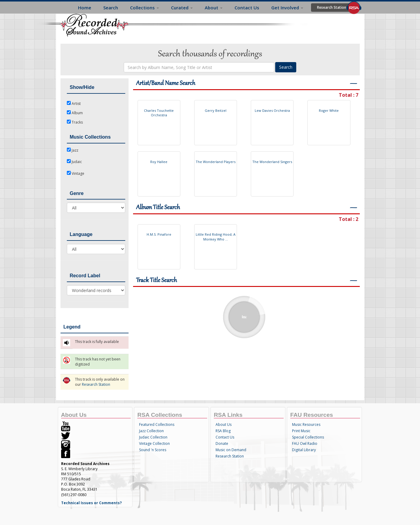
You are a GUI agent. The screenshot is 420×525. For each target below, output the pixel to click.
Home (85, 8)
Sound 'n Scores (153, 450)
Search (111, 8)
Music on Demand (231, 450)
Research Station (332, 7)
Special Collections (308, 437)
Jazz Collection (151, 431)
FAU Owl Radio (305, 443)
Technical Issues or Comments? (91, 503)
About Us (224, 424)
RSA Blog (223, 431)
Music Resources (306, 424)
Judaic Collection (153, 437)
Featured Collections (157, 424)
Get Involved (287, 8)
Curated (182, 8)
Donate (222, 443)
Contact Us (247, 8)
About (214, 8)
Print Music (301, 431)
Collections (145, 8)
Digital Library (304, 450)
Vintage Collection (154, 443)
